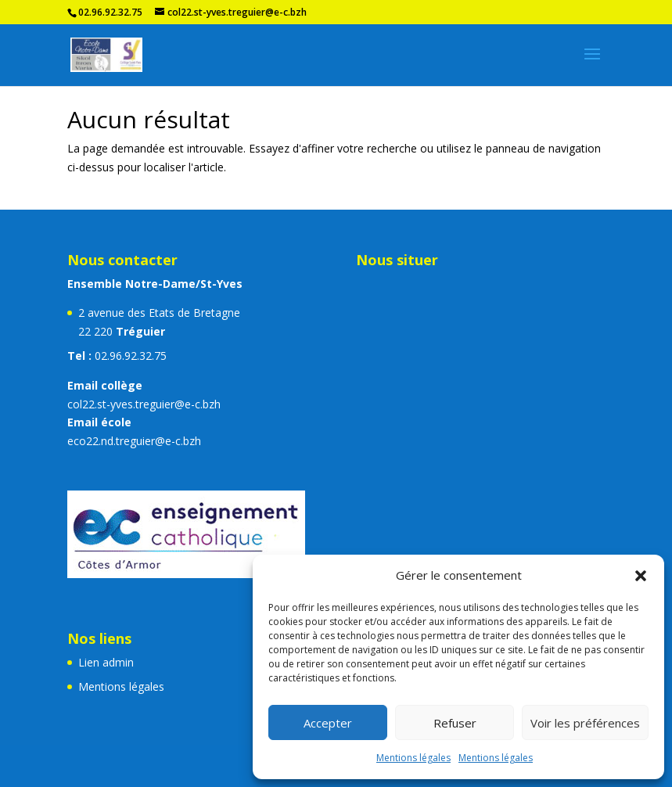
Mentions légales (413, 758)
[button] (641, 576)
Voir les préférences (585, 723)
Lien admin (106, 662)
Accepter (328, 723)
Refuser (455, 723)
